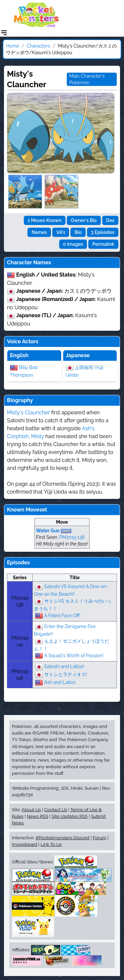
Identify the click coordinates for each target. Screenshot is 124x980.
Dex (110, 220)
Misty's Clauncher (28, 413)
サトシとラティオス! (66, 674)
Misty (38, 436)
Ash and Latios (60, 682)
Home (13, 46)
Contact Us (56, 810)
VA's (61, 232)
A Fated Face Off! (62, 615)
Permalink (103, 244)
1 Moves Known (45, 220)
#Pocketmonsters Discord (62, 838)
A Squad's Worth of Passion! (74, 655)
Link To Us (51, 844)
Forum (99, 838)
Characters (38, 46)
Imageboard (25, 844)
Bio (78, 232)
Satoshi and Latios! (64, 666)
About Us (31, 810)
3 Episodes (103, 232)
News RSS (37, 816)
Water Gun (48, 531)
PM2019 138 (72, 537)
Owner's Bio (84, 220)
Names (39, 232)
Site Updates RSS (70, 816)
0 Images (73, 244)
